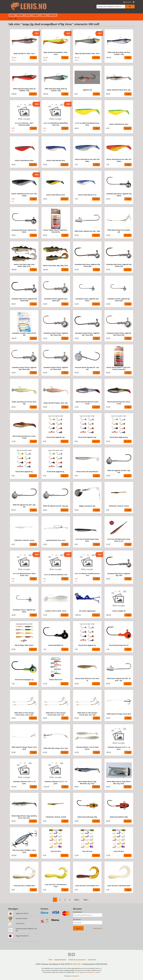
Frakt (50, 960)
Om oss (28, 15)
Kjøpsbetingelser (60, 960)
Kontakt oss (53, 15)
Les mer (78, 972)
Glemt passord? (98, 928)
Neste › (77, 900)
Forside (12, 15)
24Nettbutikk (75, 976)
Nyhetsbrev (92, 960)
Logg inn (44, 15)
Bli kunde (20, 15)
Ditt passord (77, 920)
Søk (130, 6)
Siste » (86, 900)
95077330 (77, 964)
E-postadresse (78, 912)
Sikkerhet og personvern (77, 960)
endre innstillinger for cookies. (92, 972)
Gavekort (35, 15)
